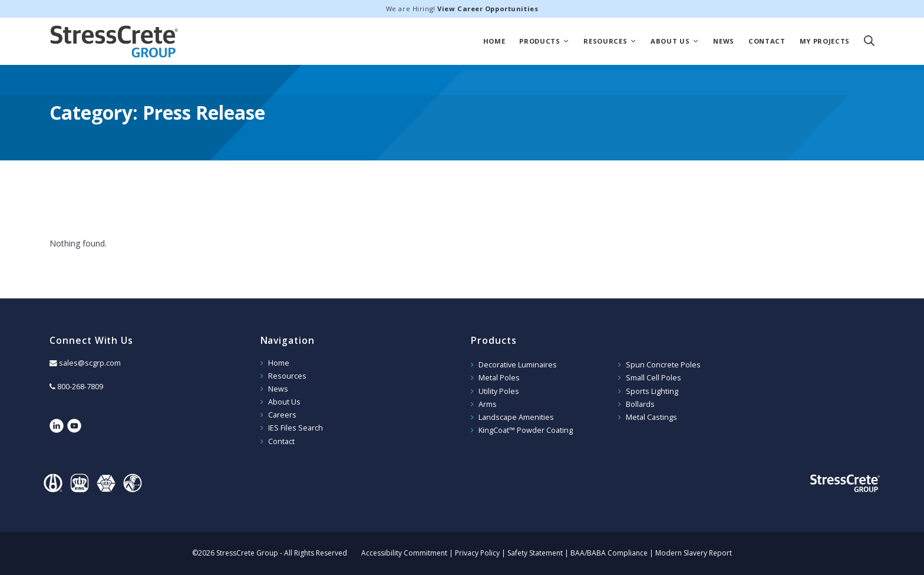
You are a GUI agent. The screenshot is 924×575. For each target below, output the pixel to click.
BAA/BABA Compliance (609, 553)
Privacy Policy (477, 553)
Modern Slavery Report (694, 553)
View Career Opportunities (488, 9)
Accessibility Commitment (404, 553)
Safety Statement (535, 553)
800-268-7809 (80, 387)
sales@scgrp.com (90, 363)
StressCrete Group (114, 41)
